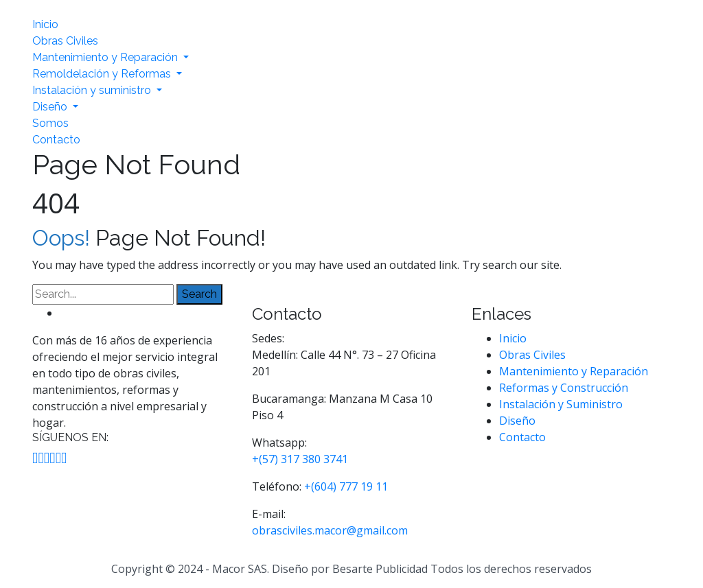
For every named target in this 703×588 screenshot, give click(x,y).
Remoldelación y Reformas (103, 74)
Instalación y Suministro (561, 404)
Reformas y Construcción (564, 388)
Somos (50, 123)
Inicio (45, 24)
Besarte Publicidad (380, 569)
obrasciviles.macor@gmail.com (330, 530)
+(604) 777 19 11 (346, 486)
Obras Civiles (65, 41)
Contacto (56, 140)
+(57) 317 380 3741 (300, 459)
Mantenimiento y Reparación (106, 57)
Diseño (51, 107)
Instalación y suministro (93, 90)
